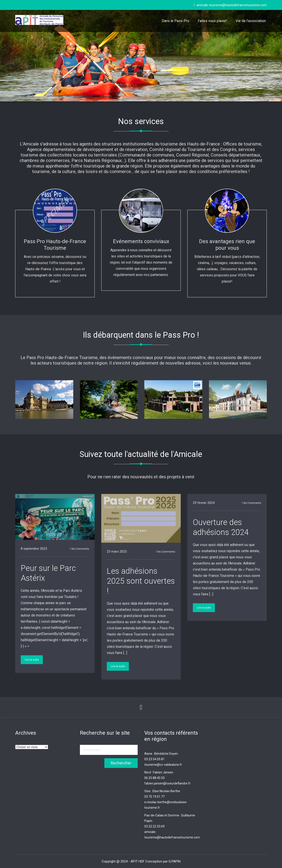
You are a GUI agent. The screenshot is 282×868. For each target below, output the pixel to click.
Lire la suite (32, 660)
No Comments (79, 549)
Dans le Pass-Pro (176, 21)
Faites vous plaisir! (212, 21)
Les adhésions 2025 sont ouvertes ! (141, 581)
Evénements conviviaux (141, 241)
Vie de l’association (251, 21)
